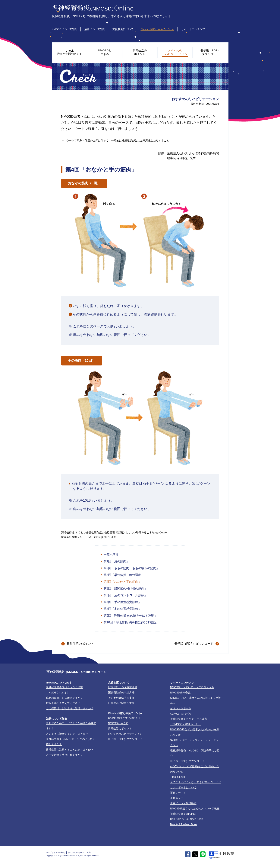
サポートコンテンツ (193, 29)
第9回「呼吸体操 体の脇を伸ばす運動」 (130, 616)
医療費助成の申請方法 (121, 693)
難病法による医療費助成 (123, 687)
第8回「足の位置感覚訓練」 (123, 609)
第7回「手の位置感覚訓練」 (123, 602)
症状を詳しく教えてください (63, 703)
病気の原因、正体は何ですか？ (64, 698)
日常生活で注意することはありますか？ (70, 750)
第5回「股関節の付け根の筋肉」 (126, 588)
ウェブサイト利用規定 (55, 852)
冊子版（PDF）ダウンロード (194, 644)
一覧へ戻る (111, 555)
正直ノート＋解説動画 (183, 803)
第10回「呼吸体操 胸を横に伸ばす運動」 (131, 622)
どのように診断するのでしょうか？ (67, 734)
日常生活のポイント (80, 644)
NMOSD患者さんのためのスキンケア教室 (195, 809)
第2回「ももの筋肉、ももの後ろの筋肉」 (132, 568)
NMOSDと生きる (118, 723)
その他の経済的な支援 (121, 698)
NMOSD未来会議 (180, 693)
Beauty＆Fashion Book (184, 824)
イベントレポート (181, 708)
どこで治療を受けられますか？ (64, 755)
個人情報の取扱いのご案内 (79, 852)
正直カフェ (177, 798)
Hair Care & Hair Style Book (187, 819)
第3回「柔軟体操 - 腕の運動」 (124, 575)
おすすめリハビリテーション (125, 734)
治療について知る (95, 29)
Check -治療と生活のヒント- (157, 29)
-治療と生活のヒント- (125, 718)
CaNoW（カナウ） (181, 714)
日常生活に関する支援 (121, 703)
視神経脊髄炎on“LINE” (183, 814)
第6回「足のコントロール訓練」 (126, 595)
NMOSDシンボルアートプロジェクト (192, 687)
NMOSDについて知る (64, 29)
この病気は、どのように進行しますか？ (70, 708)
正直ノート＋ (178, 793)
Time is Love (178, 777)
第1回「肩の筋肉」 (116, 561)
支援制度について (123, 29)
